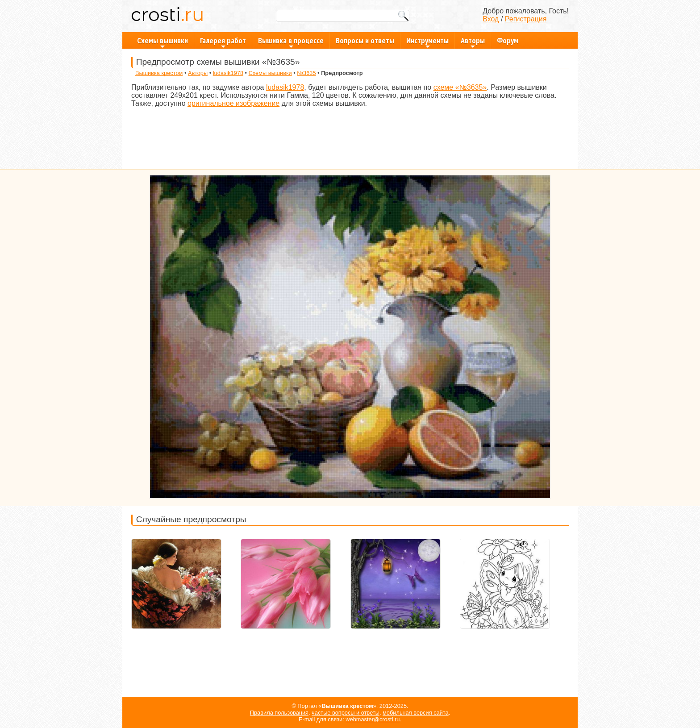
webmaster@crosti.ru (373, 719)
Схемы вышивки (162, 42)
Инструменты (427, 42)
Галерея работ (223, 42)
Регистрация (526, 19)
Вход (491, 19)
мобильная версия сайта (416, 713)
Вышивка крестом (159, 73)
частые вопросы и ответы (346, 713)
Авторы (473, 42)
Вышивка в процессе (291, 42)
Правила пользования (279, 713)
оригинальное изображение (233, 103)
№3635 (306, 73)
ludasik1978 (228, 73)
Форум (508, 40)
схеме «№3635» (460, 87)
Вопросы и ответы (365, 40)
